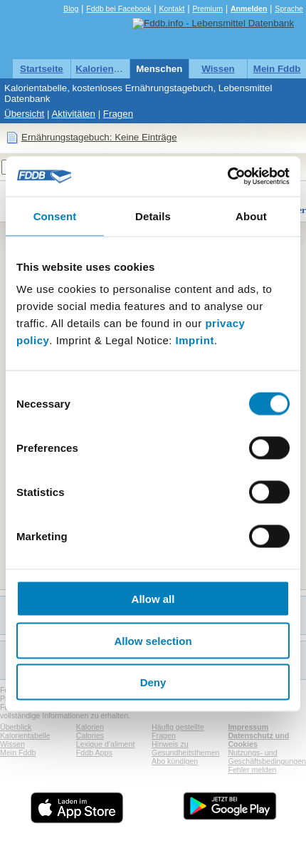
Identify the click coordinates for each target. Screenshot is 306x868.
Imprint (195, 340)
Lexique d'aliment (106, 744)
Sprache (289, 9)
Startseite (42, 69)
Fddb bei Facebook (118, 9)
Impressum (248, 727)
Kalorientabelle (110, 69)
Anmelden (249, 9)
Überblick (16, 727)
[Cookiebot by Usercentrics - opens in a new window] (227, 177)
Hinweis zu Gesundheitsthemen (185, 748)
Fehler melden (252, 770)
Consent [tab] (55, 216)
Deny (153, 682)
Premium (207, 9)
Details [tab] (153, 216)
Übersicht (24, 114)
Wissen (218, 69)
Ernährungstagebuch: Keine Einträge (99, 137)
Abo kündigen (175, 761)
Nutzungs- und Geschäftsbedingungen (267, 757)
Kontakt (172, 9)
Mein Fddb (277, 69)
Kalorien (90, 727)
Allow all (153, 599)
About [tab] (251, 216)
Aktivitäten (73, 114)
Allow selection (153, 640)
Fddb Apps (94, 753)
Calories (90, 735)
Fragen (118, 114)
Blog (71, 9)
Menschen (159, 69)
